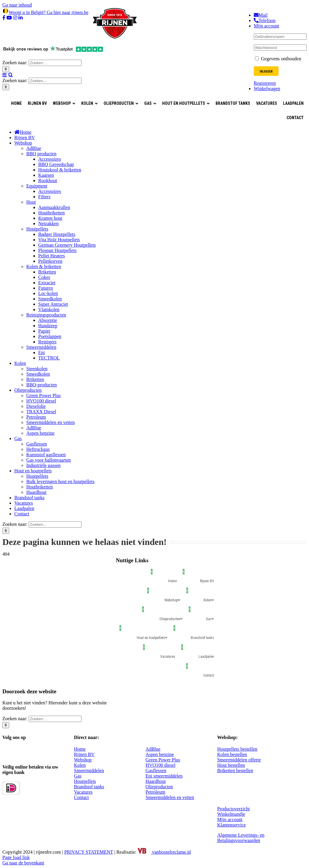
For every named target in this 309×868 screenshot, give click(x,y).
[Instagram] (18, 750)
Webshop (83, 760)
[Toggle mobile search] (11, 75)
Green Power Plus (163, 760)
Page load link (16, 857)
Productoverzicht (233, 809)
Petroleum (156, 792)
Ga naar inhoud (17, 5)
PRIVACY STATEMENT (89, 852)
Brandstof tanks (89, 787)
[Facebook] (6, 750)
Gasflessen (156, 771)
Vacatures (83, 792)
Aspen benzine (160, 754)
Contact (82, 797)
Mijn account (230, 819)
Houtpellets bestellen (237, 749)
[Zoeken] (6, 69)
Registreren (265, 83)
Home (80, 749)
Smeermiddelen (89, 771)
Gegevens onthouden (278, 59)
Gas (78, 776)
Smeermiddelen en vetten (170, 797)
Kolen (80, 765)
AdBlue (153, 749)
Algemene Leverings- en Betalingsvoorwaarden (241, 838)
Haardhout (156, 781)
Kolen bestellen (232, 754)
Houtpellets (85, 781)
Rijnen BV (84, 754)
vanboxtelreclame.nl (164, 852)
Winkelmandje (231, 814)
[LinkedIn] (42, 750)
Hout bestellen (231, 765)
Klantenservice (231, 825)
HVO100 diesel (161, 765)
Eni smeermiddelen (164, 776)
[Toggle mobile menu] (5, 75)
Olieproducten (159, 787)
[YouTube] (30, 750)
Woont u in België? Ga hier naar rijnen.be (45, 12)
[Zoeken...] (55, 63)
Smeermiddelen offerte (239, 760)
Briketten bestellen (235, 771)
